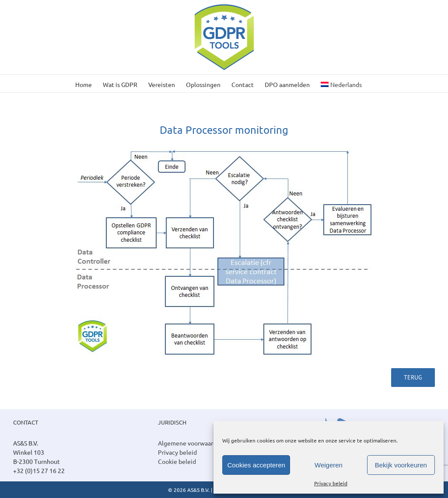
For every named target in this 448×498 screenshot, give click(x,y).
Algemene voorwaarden (191, 443)
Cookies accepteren (256, 465)
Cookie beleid (177, 461)
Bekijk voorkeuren (401, 465)
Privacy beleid (331, 483)
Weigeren (329, 465)
